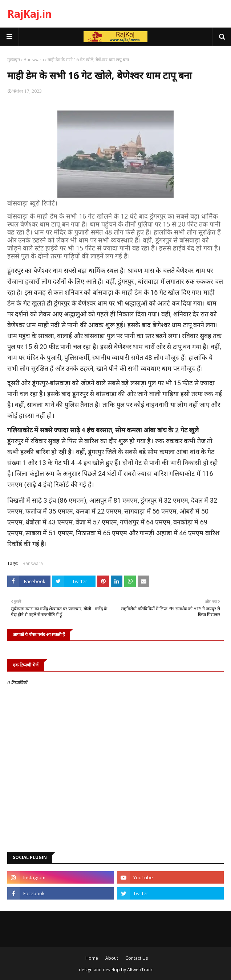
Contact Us (137, 958)
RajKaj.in (29, 14)
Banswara (34, 60)
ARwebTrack (140, 970)
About (112, 958)
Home (92, 958)
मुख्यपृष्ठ (14, 60)
